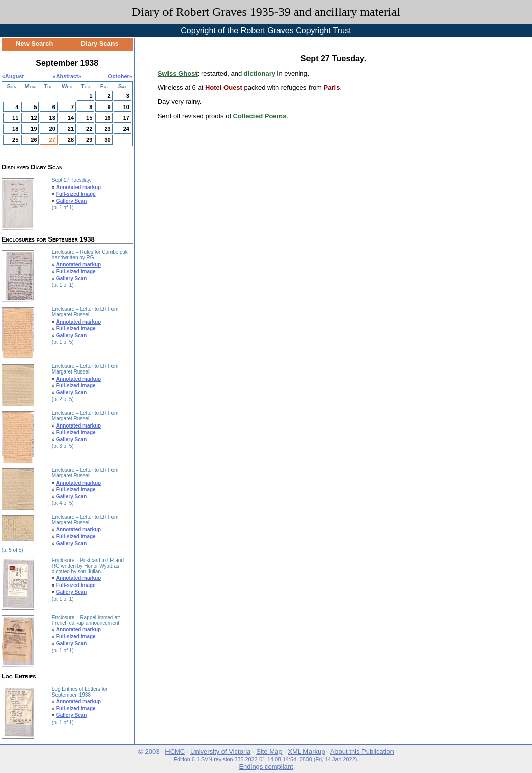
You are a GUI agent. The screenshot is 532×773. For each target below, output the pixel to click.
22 (89, 129)
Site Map (269, 751)
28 (71, 140)
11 (15, 118)
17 (126, 118)
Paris (332, 87)
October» (120, 76)
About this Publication (362, 751)
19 (34, 129)
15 (89, 118)
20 (52, 129)
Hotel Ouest (224, 87)
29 (89, 140)
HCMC (175, 751)
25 (15, 140)
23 (107, 129)
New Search (34, 44)
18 (15, 129)
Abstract (67, 76)
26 (34, 140)
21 (71, 129)
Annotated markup (78, 187)
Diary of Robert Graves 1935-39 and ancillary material (266, 12)
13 (52, 118)
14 (71, 118)
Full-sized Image (76, 194)
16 (107, 118)
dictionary (260, 74)
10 (126, 107)
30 (107, 140)
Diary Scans (100, 44)
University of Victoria (220, 751)
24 (126, 129)
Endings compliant (266, 767)
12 (34, 118)
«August (13, 76)
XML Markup (306, 751)
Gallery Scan (72, 201)
